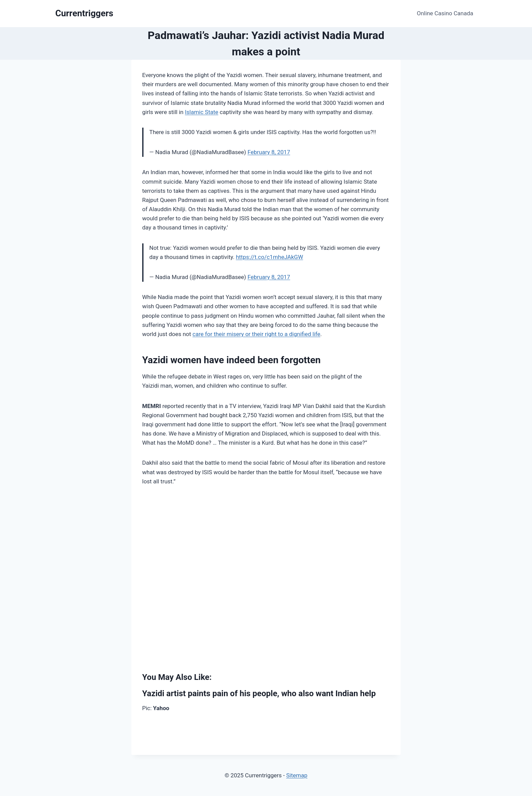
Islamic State (202, 112)
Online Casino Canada (445, 13)
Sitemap (297, 775)
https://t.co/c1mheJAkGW (269, 257)
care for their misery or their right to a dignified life (256, 334)
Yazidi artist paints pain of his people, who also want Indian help (259, 693)
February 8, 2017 (269, 152)
